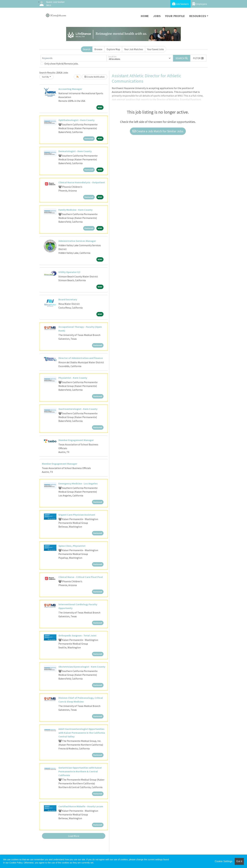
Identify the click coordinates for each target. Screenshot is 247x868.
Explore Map (113, 49)
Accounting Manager (70, 89)
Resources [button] (198, 16)
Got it (239, 861)
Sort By (46, 77)
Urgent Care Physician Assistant (77, 515)
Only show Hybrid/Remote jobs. (61, 64)
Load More (74, 836)
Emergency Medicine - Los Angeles (78, 483)
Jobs (157, 16)
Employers (200, 4)
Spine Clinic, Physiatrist (72, 546)
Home (145, 16)
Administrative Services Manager (77, 241)
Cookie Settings (224, 861)
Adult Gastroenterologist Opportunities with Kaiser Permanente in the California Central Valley (82, 733)
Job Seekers (180, 4)
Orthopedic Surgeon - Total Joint (77, 635)
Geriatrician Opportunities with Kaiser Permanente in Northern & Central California (80, 771)
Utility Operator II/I (69, 272)
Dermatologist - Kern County (75, 151)
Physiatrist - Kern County (73, 378)
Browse (98, 49)
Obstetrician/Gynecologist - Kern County (82, 667)
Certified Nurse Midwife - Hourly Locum (81, 806)
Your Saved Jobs (156, 49)
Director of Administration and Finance (81, 358)
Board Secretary (68, 299)
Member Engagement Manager (76, 440)
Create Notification (95, 77)
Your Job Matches (134, 49)
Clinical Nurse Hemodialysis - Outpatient (82, 182)
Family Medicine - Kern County (75, 210)
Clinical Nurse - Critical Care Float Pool (81, 577)
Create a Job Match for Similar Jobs (158, 131)
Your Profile (175, 16)
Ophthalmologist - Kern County (76, 120)
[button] (198, 58)
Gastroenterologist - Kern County (78, 409)
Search (87, 49)
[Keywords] (74, 58)
